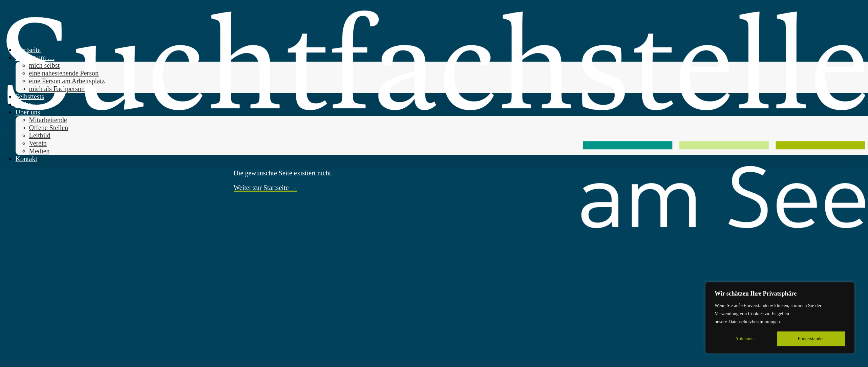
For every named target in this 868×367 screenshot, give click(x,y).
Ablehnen (744, 339)
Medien (39, 151)
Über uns (28, 112)
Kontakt (26, 159)
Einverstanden (811, 339)
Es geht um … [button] (35, 58)
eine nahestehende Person (64, 73)
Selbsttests (30, 96)
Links (23, 104)
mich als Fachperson (57, 89)
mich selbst (45, 65)
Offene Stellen (49, 128)
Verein (38, 143)
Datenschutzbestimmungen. (755, 322)
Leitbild (40, 135)
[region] (780, 318)
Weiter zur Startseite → (266, 188)
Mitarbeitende (48, 120)
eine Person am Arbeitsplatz (67, 81)
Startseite (28, 50)
